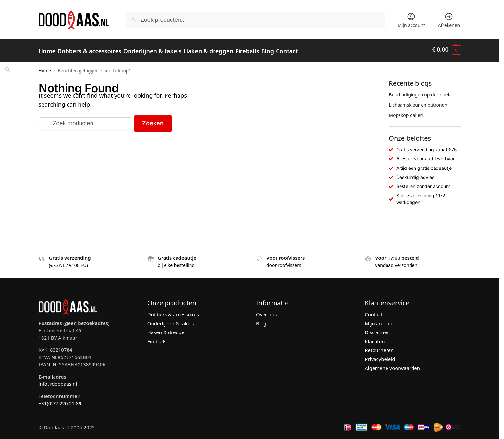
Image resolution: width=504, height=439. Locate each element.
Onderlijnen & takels (171, 320)
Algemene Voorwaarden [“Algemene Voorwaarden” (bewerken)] (392, 365)
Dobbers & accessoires (173, 311)
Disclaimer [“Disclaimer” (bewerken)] (377, 329)
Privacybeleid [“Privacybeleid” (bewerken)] (380, 356)
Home (45, 68)
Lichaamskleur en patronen (418, 101)
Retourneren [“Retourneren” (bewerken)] (379, 347)
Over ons (266, 311)
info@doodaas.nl (58, 381)
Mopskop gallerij (406, 112)
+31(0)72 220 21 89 (60, 400)
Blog (261, 320)
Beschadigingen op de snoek (419, 91)
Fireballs (157, 338)
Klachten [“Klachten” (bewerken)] (375, 338)
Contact (374, 311)
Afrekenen (449, 20)
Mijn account (411, 20)
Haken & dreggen (167, 329)
